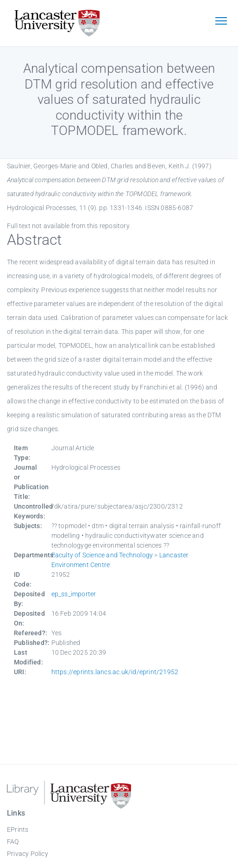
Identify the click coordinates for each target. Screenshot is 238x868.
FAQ (13, 842)
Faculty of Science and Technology (102, 555)
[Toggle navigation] (221, 22)
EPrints (18, 830)
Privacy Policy (28, 854)
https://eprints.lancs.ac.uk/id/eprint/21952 (115, 672)
